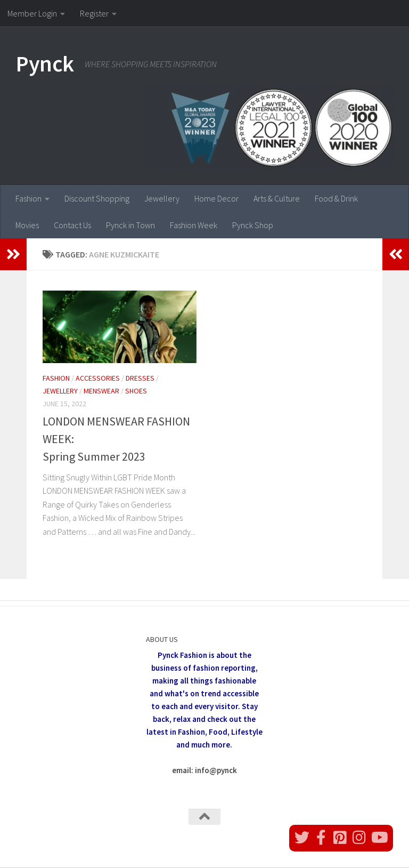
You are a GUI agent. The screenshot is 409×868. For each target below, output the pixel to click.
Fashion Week (194, 225)
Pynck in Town (130, 225)
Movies (27, 225)
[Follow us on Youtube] (379, 838)
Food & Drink (336, 198)
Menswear (101, 391)
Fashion (28, 198)
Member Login (32, 13)
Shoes (136, 391)
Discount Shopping (97, 198)
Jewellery (162, 198)
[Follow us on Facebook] (321, 838)
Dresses (140, 378)
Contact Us (72, 225)
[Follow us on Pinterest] (340, 838)
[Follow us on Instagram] (359, 838)
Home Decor (216, 198)
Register (94, 13)
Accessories (98, 378)
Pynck (45, 63)
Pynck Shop (253, 225)
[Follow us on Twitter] (302, 838)
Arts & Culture (277, 198)
